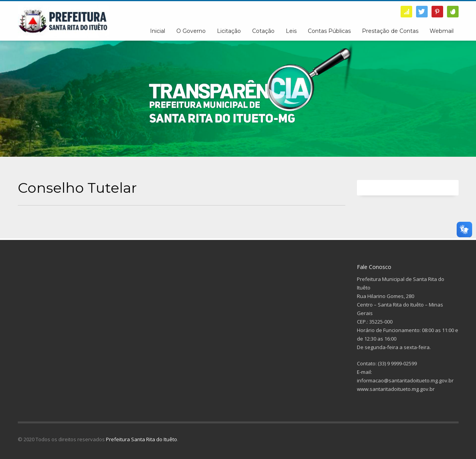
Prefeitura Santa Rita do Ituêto (142, 439)
